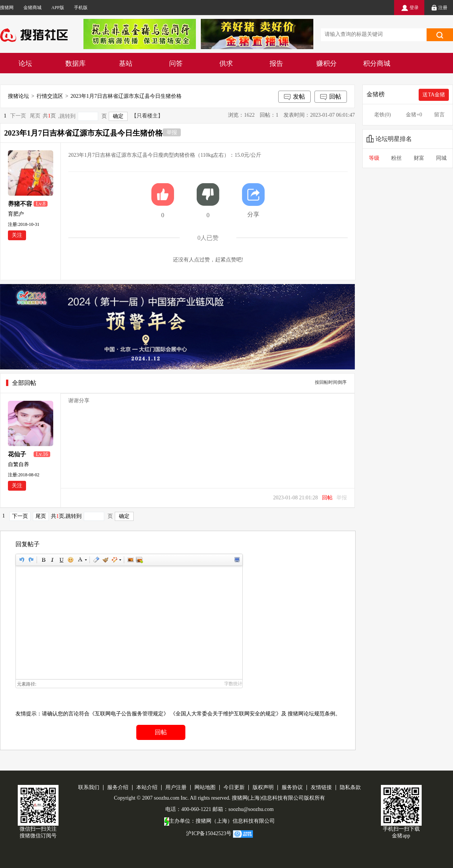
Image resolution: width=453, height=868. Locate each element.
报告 (276, 63)
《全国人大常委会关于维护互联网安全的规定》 (226, 714)
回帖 (331, 97)
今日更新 (234, 787)
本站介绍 (147, 787)
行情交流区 (50, 96)
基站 (126, 63)
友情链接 (321, 787)
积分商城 (377, 63)
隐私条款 (350, 787)
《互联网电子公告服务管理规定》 (129, 714)
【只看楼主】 (147, 116)
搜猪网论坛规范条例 (311, 714)
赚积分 (327, 63)
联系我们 (89, 787)
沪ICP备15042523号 (209, 833)
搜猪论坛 (18, 96)
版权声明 (263, 787)
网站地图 (205, 787)
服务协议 (292, 787)
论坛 (25, 63)
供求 (226, 63)
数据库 (75, 63)
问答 (176, 63)
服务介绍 (118, 787)
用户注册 (176, 787)
